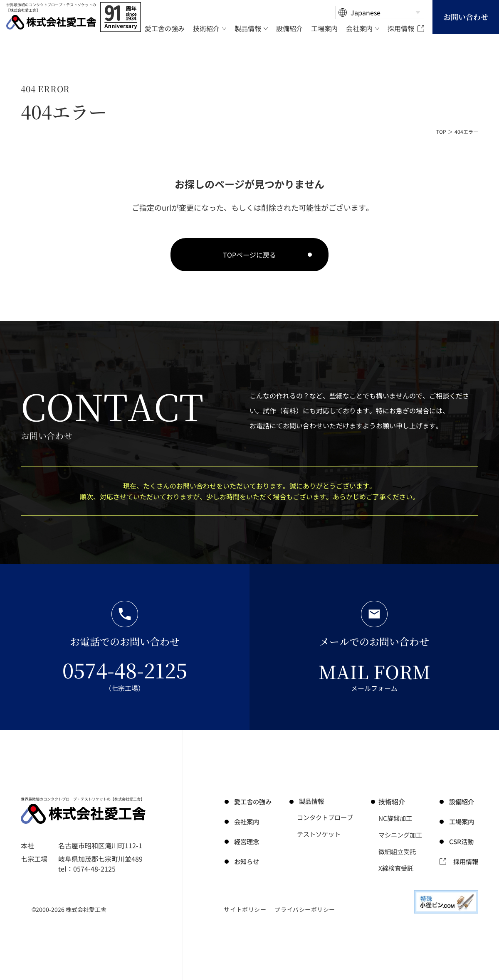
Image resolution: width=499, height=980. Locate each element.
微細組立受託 (399, 851)
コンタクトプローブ (326, 818)
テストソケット (319, 835)
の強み (252, 801)
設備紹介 (462, 801)
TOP (441, 131)
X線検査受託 (397, 868)
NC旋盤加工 (397, 818)
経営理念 (245, 841)
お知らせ (245, 861)
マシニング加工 (402, 835)
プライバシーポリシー (305, 909)
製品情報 (309, 801)
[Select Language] (380, 12)
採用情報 (465, 861)
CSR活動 (462, 841)
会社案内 (245, 821)
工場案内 (462, 821)
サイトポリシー (245, 909)
